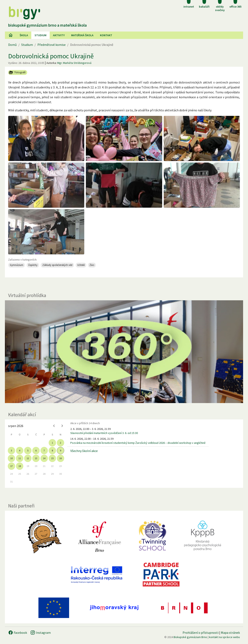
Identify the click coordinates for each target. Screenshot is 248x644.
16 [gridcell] (61, 458)
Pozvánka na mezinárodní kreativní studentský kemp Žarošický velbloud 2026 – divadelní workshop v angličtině (138, 443)
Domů (12, 45)
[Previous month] (54, 426)
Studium (40, 35)
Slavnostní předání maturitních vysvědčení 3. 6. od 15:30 (104, 433)
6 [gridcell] (36, 450)
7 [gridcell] (44, 450)
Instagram (40, 633)
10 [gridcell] (11, 458)
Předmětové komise (52, 45)
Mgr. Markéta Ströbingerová (74, 63)
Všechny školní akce (84, 451)
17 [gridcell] (11, 466)
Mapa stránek (230, 633)
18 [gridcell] (20, 466)
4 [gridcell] (20, 450)
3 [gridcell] (11, 450)
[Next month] (62, 426)
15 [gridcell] (52, 458)
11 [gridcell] (20, 458)
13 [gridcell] (36, 458)
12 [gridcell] (28, 458)
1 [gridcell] (52, 443)
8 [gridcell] (52, 450)
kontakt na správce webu (224, 637)
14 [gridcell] (44, 458)
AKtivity (59, 35)
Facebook (18, 633)
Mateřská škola (82, 35)
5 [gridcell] (28, 450)
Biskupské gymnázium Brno (190, 637)
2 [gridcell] (61, 443)
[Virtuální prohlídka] (124, 352)
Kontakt (106, 35)
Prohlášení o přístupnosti (201, 633)
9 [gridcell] (61, 450)
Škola (24, 35)
